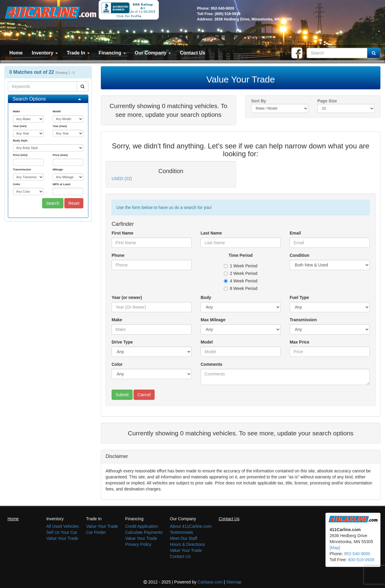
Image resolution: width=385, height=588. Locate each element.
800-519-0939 (361, 560)
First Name (122, 233)
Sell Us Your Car (62, 532)
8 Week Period (241, 288)
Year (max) (60, 126)
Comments (211, 364)
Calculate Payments (144, 532)
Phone (118, 255)
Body (206, 297)
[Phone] (152, 265)
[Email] (330, 243)
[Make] (152, 329)
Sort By (259, 101)
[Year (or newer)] (152, 307)
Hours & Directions (188, 544)
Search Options (29, 99)
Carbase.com (210, 582)
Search (53, 203)
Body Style (20, 141)
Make (16, 111)
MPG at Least (62, 184)
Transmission (22, 170)
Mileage (58, 170)
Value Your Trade (62, 538)
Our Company (153, 53)
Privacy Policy (138, 544)
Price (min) (20, 155)
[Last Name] (241, 243)
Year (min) (20, 126)
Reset (74, 203)
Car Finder (96, 532)
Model (57, 111)
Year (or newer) (127, 297)
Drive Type (122, 342)
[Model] (241, 352)
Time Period (241, 255)
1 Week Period (241, 266)
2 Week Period (241, 273)
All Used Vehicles (63, 526)
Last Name (211, 233)
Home (16, 53)
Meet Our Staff (184, 538)
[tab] (48, 99)
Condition (299, 255)
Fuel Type (299, 297)
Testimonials (182, 532)
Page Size (327, 101)
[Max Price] (330, 352)
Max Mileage (213, 320)
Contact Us (192, 53)
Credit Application (142, 526)
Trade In (78, 53)
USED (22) (122, 179)
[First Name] (152, 243)
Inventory (45, 53)
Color (17, 184)
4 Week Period (241, 281)
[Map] (335, 548)
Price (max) (60, 155)
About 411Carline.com (191, 526)
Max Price (299, 342)
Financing (112, 53)
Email (295, 233)
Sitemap (234, 582)
